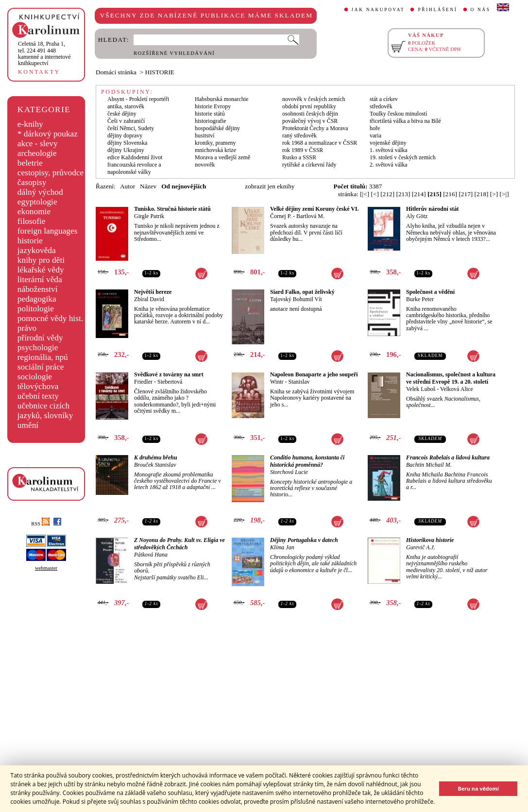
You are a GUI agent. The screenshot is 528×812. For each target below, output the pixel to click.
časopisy (32, 182)
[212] (387, 194)
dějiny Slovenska (127, 143)
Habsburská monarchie (221, 99)
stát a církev (384, 99)
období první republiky (309, 106)
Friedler (143, 382)
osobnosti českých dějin (310, 114)
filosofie (32, 221)
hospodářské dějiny (217, 128)
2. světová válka (389, 165)
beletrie (30, 163)
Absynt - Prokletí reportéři (138, 99)
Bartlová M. (310, 216)
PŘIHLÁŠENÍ (437, 10)
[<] (375, 194)
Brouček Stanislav (155, 465)
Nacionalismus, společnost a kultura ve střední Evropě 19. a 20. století (451, 378)
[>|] (504, 194)
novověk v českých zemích (314, 99)
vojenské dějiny (388, 143)
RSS (40, 524)
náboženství (38, 289)
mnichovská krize (215, 150)
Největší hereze (153, 292)
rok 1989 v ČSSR (303, 150)
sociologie (35, 377)
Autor (128, 186)
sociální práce (41, 367)
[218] (482, 194)
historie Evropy (213, 106)
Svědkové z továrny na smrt (169, 374)
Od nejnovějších (184, 186)
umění (28, 425)
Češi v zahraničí (126, 121)
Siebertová (170, 382)
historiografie (211, 121)
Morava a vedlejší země (222, 157)
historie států (210, 114)
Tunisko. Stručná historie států (172, 209)
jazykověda (37, 250)
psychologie (38, 347)
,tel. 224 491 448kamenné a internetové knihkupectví (44, 53)
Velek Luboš (421, 389)
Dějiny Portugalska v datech (304, 540)
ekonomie (34, 211)
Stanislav (299, 382)
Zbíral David (149, 299)
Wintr (277, 382)
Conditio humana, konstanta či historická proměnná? (307, 461)
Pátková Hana (151, 555)
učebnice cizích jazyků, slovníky (45, 411)
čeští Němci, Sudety (131, 128)
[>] (494, 194)
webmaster (46, 568)
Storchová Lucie (289, 472)
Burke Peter (420, 299)
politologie (36, 309)
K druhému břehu (156, 457)
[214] (419, 194)
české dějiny (122, 114)
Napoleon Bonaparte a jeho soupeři (314, 374)
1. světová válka (389, 150)
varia (375, 135)
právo (27, 328)
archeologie (37, 153)
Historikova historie (430, 540)
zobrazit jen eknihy (270, 186)
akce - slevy (38, 144)
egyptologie (37, 202)
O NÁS (481, 10)
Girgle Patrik (149, 216)
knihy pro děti (41, 260)
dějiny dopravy (125, 135)
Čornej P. (281, 216)
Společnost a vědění (430, 292)
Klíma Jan (282, 547)
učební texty (38, 396)
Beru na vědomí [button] (478, 788)
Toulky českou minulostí (399, 114)
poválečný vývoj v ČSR (310, 121)
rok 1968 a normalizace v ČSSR (320, 143)
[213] (403, 194)
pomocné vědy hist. (50, 318)
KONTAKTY (39, 72)
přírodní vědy (40, 338)
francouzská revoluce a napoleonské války (134, 168)
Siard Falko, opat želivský (302, 292)
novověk (205, 165)
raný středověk (299, 135)
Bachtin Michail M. (429, 465)
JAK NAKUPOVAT (378, 10)
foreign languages (48, 231)
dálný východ (40, 192)
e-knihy (30, 124)
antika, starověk (126, 106)
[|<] (365, 194)
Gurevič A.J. (421, 547)
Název (148, 186)
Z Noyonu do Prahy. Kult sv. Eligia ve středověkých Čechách (179, 544)
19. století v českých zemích (403, 157)
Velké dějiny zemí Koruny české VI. (315, 209)
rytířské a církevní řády (309, 165)
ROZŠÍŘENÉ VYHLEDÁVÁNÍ (174, 53)
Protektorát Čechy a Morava (315, 128)
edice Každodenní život (135, 157)
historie (30, 241)
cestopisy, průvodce (51, 173)
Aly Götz (417, 216)
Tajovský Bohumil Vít (296, 299)
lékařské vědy (41, 270)
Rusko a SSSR (299, 157)
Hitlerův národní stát (432, 209)
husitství (205, 135)
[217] (466, 194)
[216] (450, 194)
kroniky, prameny (215, 143)
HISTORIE (160, 72)
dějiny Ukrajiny (126, 150)
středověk (381, 106)
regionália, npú (43, 357)
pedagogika (37, 299)
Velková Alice (457, 389)
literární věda (40, 279)
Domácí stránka (116, 72)
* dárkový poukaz (48, 134)
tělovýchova (38, 386)
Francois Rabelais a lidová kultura (448, 457)
